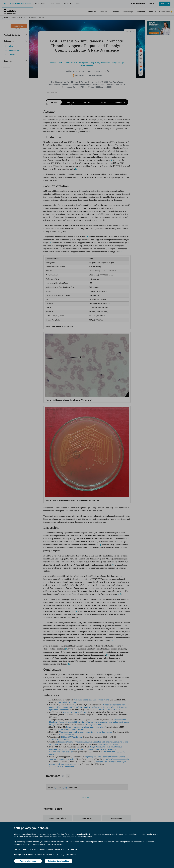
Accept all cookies (28, 861)
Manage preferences (24, 855)
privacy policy (27, 849)
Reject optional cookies (58, 861)
